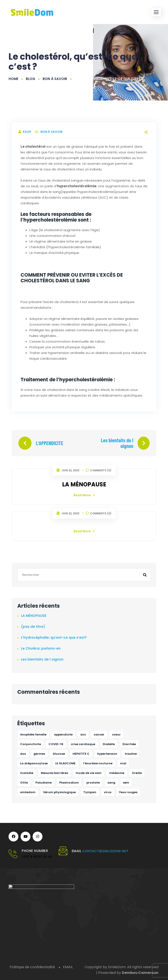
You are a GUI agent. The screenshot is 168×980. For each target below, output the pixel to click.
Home (13, 79)
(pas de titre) (33, 627)
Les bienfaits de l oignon (117, 443)
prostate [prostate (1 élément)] (93, 783)
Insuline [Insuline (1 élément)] (131, 754)
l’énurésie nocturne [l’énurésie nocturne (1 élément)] (98, 763)
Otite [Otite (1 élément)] (24, 783)
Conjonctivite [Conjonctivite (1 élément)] (31, 744)
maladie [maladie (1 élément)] (27, 773)
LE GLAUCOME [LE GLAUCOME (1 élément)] (65, 763)
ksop (27, 132)
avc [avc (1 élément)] (83, 735)
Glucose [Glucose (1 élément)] (59, 754)
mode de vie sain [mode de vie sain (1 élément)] (89, 773)
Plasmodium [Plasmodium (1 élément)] (69, 783)
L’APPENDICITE (50, 443)
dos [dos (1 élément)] (23, 754)
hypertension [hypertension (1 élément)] (107, 754)
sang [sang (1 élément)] (111, 783)
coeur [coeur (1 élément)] (116, 735)
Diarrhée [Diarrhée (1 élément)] (129, 744)
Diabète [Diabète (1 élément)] (109, 744)
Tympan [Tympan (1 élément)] (90, 792)
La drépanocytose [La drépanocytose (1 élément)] (34, 763)
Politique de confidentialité (32, 967)
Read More (84, 495)
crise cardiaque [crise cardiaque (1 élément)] (83, 744)
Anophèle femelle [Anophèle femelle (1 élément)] (33, 735)
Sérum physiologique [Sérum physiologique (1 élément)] (59, 792)
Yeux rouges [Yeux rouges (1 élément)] (128, 792)
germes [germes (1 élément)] (39, 754)
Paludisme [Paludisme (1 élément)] (44, 783)
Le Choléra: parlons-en (41, 648)
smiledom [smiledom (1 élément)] (28, 792)
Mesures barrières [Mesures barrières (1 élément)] (54, 773)
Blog (31, 79)
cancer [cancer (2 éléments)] (99, 735)
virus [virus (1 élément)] (108, 792)
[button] (156, 12)
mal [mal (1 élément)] (123, 763)
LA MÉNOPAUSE (84, 484)
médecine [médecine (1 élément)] (117, 773)
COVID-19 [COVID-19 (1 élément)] (56, 744)
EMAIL (68, 967)
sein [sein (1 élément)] (126, 783)
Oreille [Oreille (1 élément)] (137, 773)
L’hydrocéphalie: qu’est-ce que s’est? (54, 637)
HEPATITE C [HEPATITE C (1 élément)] (81, 754)
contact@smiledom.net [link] (106, 851)
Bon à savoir (55, 79)
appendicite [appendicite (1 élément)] (63, 735)
